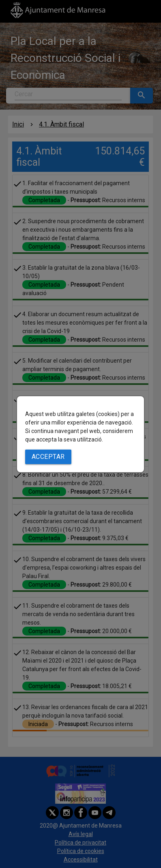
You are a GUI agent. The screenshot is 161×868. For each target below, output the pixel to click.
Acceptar (48, 457)
